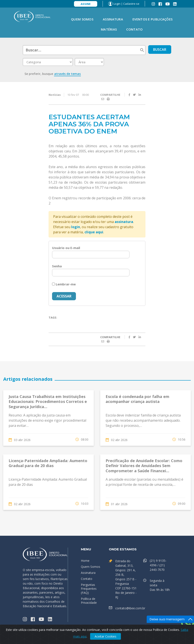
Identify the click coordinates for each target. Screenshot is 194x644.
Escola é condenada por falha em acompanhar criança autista (137, 399)
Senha (57, 266)
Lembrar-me (64, 284)
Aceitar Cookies (105, 636)
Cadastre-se (131, 4)
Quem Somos (82, 19)
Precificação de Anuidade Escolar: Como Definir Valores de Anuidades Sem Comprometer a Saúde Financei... (144, 466)
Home (85, 561)
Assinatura (113, 19)
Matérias (109, 29)
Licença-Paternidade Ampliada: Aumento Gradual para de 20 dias (48, 463)
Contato (134, 29)
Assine (86, 4)
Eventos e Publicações (152, 19)
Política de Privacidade (89, 601)
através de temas (67, 74)
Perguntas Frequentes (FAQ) (89, 589)
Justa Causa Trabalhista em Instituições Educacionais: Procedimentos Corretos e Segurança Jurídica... (48, 402)
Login (117, 4)
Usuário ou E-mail (66, 248)
